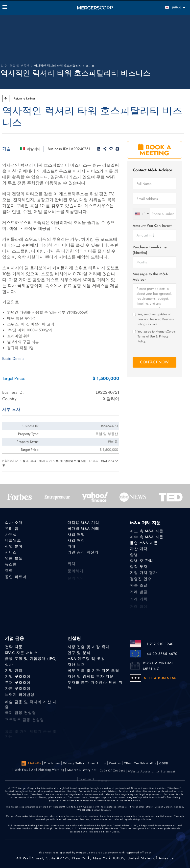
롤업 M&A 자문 (144, 543)
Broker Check (111, 832)
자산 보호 (76, 665)
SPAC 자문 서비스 (21, 653)
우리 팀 (12, 529)
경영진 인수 (141, 581)
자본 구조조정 (18, 690)
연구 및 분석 (79, 653)
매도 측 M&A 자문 (147, 531)
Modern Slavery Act (82, 773)
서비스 (11, 552)
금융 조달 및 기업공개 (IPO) (31, 659)
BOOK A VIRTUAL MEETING (158, 666)
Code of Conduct (112, 774)
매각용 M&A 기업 (83, 523)
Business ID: (58, 149)
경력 (9, 573)
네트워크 (13, 540)
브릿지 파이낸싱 (20, 697)
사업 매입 (76, 534)
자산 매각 (139, 549)
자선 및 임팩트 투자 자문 (91, 677)
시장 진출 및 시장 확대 (89, 647)
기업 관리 (14, 671)
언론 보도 (14, 559)
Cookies (115, 763)
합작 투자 (139, 567)
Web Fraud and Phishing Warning (39, 771)
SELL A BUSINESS (160, 678)
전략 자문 (14, 647)
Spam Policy (97, 763)
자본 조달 (139, 589)
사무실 (11, 534)
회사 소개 (14, 523)
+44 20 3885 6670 (161, 654)
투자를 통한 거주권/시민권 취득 (95, 686)
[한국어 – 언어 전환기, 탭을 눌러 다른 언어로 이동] (164, 8)
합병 (134, 555)
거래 (71, 546)
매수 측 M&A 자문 (147, 537)
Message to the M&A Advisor (150, 277)
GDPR (164, 764)
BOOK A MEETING (154, 150)
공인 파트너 (16, 580)
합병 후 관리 (141, 561)
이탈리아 (34, 149)
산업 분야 (14, 546)
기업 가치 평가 (143, 574)
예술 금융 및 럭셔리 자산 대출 (31, 711)
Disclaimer (52, 763)
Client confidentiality (140, 764)
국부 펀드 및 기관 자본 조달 (93, 671)
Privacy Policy (74, 763)
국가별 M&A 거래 (83, 529)
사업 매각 (76, 540)
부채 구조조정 (18, 683)
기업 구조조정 (18, 677)
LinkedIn (31, 763)
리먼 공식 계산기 (83, 552)
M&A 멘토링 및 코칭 (86, 659)
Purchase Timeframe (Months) (150, 250)
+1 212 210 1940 (159, 644)
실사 (9, 665)
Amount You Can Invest (152, 226)
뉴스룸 (11, 566)
